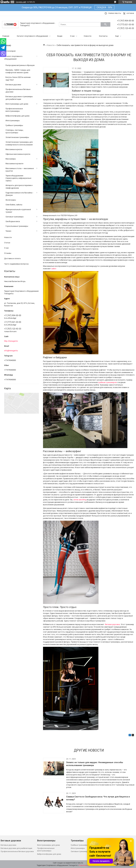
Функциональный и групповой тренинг (18, 211)
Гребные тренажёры (14, 125)
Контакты (103, 36)
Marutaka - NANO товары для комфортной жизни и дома (18, 71)
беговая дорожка (113, 624)
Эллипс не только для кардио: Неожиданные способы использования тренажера (95, 764)
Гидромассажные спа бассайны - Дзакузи (19, 194)
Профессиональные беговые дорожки (18, 91)
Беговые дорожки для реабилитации (16, 848)
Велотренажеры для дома (17, 104)
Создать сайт (21, 2)
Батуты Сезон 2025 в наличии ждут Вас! (18, 78)
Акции (60, 36)
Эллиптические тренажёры (17, 137)
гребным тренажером (107, 382)
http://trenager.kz (11, 341)
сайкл (54, 269)
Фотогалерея (10, 51)
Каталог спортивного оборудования (32, 36)
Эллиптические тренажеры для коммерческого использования (19, 143)
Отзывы (8, 253)
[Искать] (105, 24)
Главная (6, 36)
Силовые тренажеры (15, 217)
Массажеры (11, 159)
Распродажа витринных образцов (20, 65)
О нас (72, 36)
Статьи (7, 243)
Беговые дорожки (13, 85)
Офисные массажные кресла (18, 154)
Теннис (8, 231)
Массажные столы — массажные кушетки (20, 170)
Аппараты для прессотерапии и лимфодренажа (19, 187)
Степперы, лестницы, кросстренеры (15, 131)
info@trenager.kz (11, 351)
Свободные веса (13, 221)
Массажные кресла (14, 149)
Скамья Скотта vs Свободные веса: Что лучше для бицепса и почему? (98, 798)
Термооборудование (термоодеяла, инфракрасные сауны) (18, 178)
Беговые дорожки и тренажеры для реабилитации (19, 98)
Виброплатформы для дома (17, 116)
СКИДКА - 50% (104, 7)
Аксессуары (11, 200)
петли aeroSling (80, 500)
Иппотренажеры (13, 121)
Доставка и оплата (12, 258)
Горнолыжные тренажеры (17, 226)
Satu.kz (80, 863)
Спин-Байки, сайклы (14, 205)
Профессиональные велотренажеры (14, 110)
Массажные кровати (14, 164)
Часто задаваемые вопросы (16, 264)
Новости (88, 36)
